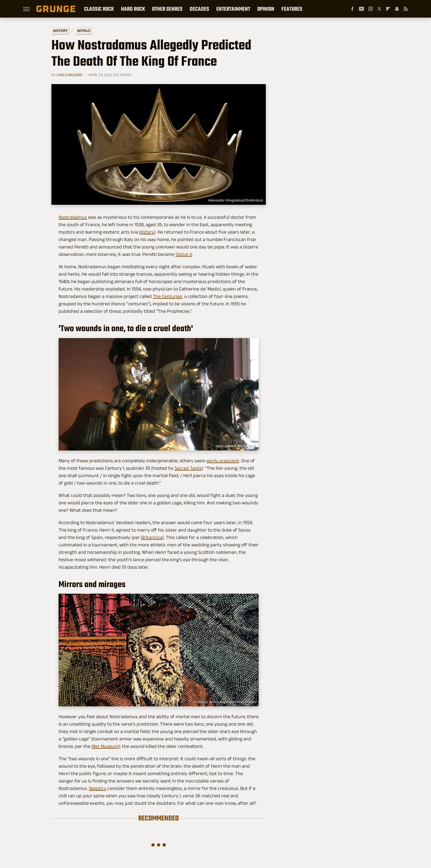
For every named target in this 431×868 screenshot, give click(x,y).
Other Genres (167, 9)
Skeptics (97, 788)
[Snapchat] (397, 9)
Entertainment (233, 9)
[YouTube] (361, 9)
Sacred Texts (188, 468)
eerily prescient (223, 461)
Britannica (152, 537)
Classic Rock (99, 9)
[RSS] (406, 9)
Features (292, 9)
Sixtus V (184, 254)
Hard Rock (133, 9)
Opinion (266, 9)
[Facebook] (352, 9)
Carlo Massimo (70, 75)
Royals (84, 30)
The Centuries (167, 296)
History (60, 30)
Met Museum (105, 746)
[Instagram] (371, 9)
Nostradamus (73, 217)
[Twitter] (379, 9)
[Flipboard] (388, 9)
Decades (199, 9)
